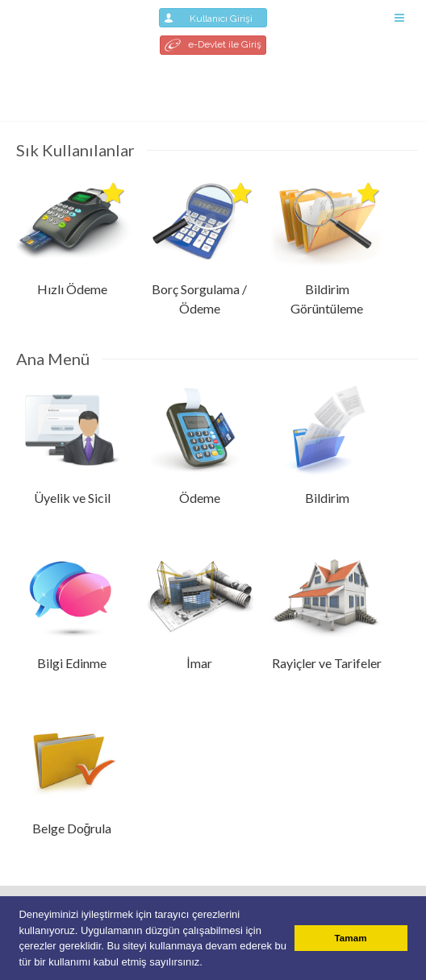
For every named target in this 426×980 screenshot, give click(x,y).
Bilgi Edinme (72, 663)
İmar (199, 663)
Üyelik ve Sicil (72, 498)
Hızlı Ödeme (72, 289)
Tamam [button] (351, 938)
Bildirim (327, 498)
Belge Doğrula (72, 828)
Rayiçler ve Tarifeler (327, 663)
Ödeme (200, 498)
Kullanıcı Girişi (213, 18)
